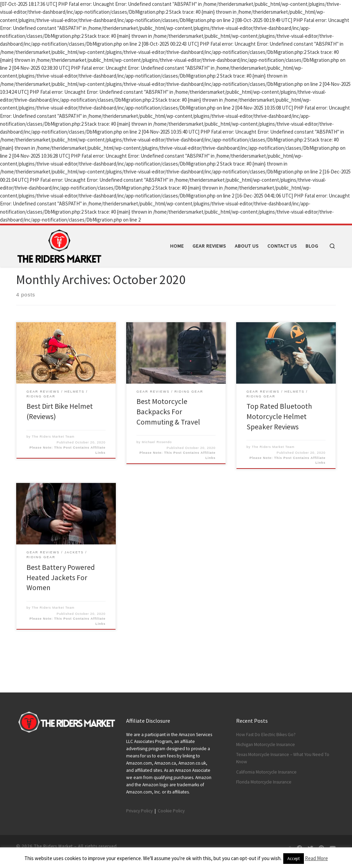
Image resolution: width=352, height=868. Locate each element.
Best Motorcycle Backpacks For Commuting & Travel (168, 435)
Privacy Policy (139, 811)
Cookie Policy (171, 811)
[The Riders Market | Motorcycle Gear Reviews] (59, 245)
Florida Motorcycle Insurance (264, 782)
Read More (316, 858)
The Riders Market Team (53, 460)
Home (22, 281)
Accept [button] (294, 859)
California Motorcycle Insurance (266, 772)
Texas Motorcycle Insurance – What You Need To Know (283, 758)
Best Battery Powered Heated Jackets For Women (61, 601)
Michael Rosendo (157, 465)
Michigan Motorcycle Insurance (266, 745)
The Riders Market (53, 846)
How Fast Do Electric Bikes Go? (266, 735)
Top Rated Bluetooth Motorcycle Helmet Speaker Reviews (279, 440)
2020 (37, 281)
